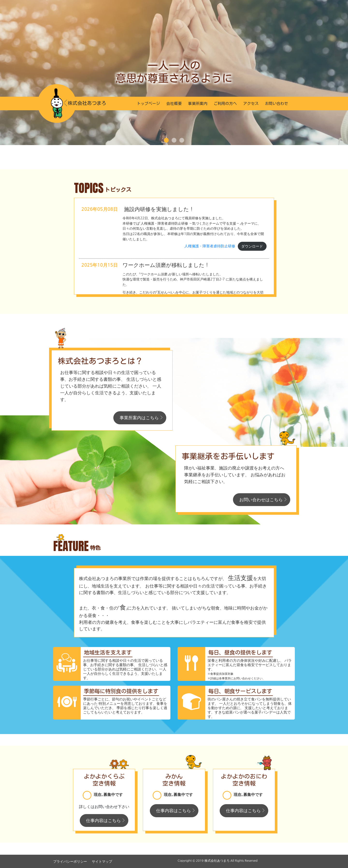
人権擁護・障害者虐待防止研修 (210, 246)
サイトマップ (102, 861)
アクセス (251, 103)
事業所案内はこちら (139, 418)
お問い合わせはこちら (261, 500)
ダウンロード (252, 246)
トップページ (148, 103)
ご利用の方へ (225, 103)
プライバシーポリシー (70, 861)
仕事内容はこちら (103, 820)
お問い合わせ (276, 103)
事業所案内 (198, 103)
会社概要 (174, 103)
